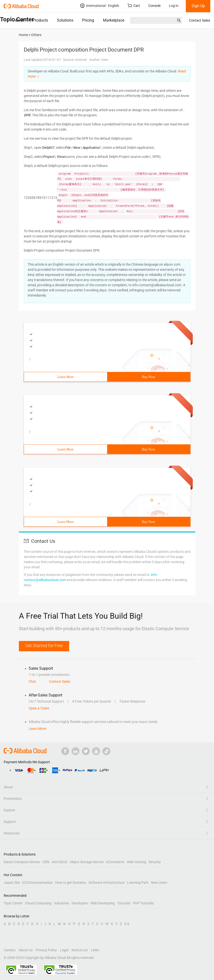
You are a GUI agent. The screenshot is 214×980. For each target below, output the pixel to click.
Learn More (65, 377)
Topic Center (13, 903)
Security (155, 862)
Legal (64, 950)
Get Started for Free (44, 646)
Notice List (80, 950)
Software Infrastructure (107, 883)
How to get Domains (71, 883)
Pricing (88, 20)
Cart (134, 6)
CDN (46, 862)
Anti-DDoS (59, 862)
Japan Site (12, 883)
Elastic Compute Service (22, 862)
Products (40, 20)
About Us (26, 950)
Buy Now (149, 377)
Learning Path (138, 883)
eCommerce (115, 862)
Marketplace (114, 20)
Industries (62, 903)
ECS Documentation (38, 883)
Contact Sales (200, 20)
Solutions (65, 20)
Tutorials (124, 903)
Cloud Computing (38, 903)
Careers (10, 950)
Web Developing (103, 903)
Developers (80, 903)
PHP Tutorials (143, 903)
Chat (32, 681)
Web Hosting (136, 862)
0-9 (127, 924)
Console (154, 6)
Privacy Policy (46, 950)
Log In (174, 6)
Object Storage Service (87, 862)
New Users (159, 883)
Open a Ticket (39, 708)
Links (95, 950)
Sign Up (198, 6)
